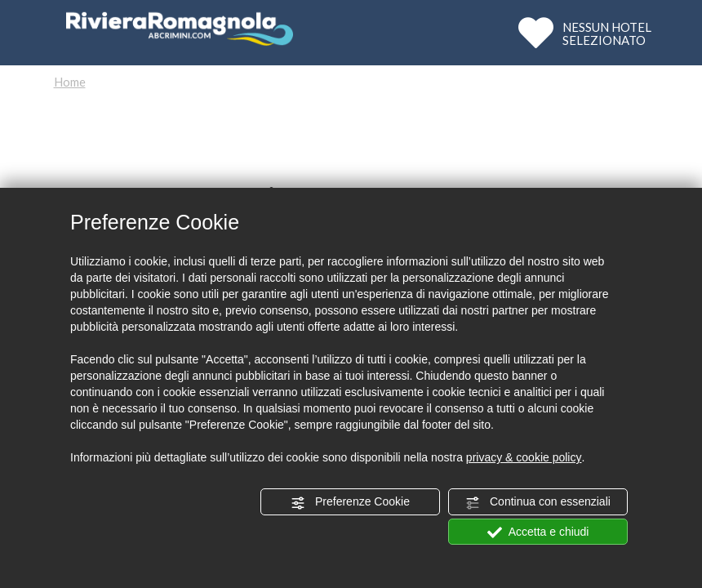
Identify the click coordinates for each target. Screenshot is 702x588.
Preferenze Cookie (350, 502)
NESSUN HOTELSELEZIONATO (607, 33)
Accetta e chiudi (538, 532)
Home (70, 82)
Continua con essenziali (538, 502)
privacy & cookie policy (524, 457)
